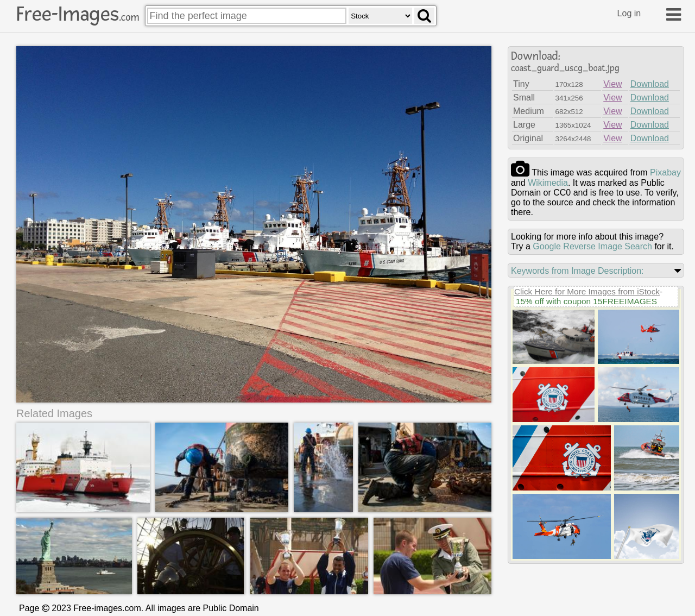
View (612, 84)
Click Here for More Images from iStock (587, 291)
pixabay (665, 172)
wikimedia (548, 183)
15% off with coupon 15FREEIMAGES (586, 301)
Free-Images (78, 14)
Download (650, 84)
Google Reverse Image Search (592, 246)
